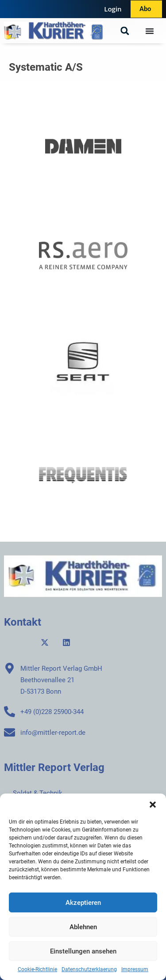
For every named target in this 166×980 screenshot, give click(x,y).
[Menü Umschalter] (150, 31)
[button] (153, 805)
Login (113, 9)
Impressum (135, 969)
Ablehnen (83, 927)
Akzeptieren (83, 903)
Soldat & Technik (38, 793)
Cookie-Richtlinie (37, 969)
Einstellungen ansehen (83, 951)
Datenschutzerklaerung (89, 969)
